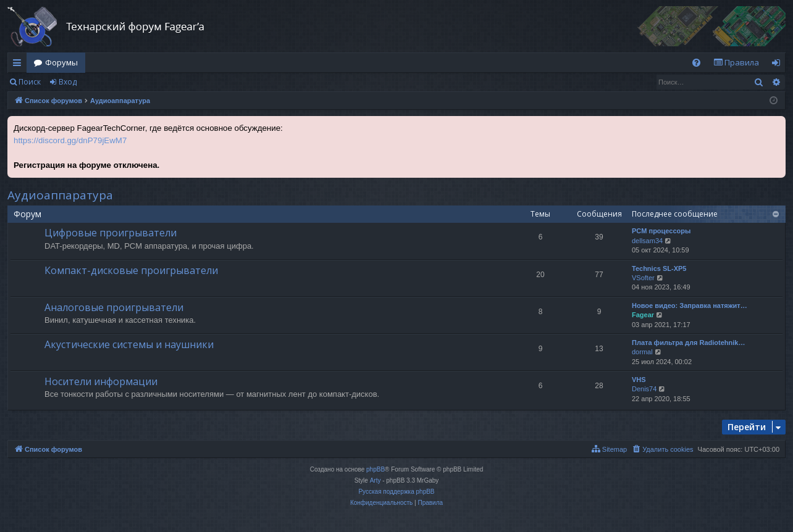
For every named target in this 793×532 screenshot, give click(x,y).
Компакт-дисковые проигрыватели (131, 270)
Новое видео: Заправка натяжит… (690, 305)
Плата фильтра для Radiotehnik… (688, 343)
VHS (639, 380)
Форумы (61, 62)
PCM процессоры (661, 231)
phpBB (376, 469)
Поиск (30, 82)
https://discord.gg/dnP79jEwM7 (70, 140)
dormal (642, 352)
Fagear (643, 315)
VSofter (643, 278)
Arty (376, 480)
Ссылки (19, 65)
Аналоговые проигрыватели (114, 307)
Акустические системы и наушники (129, 344)
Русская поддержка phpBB (396, 492)
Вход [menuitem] (778, 65)
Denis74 (644, 389)
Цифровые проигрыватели (111, 233)
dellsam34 (647, 241)
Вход (68, 82)
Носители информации (101, 381)
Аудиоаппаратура (60, 195)
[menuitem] (696, 63)
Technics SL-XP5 (659, 268)
